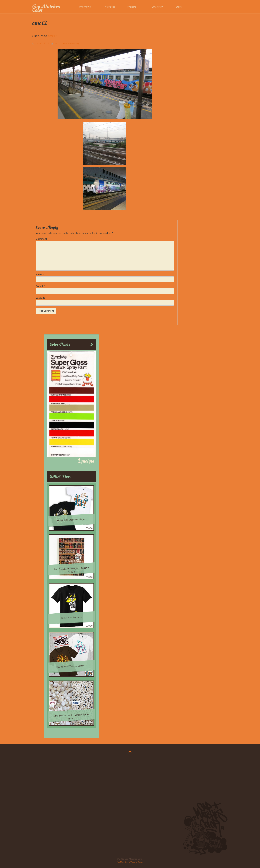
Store (179, 7)
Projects (133, 7)
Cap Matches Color (46, 8)
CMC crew (158, 7)
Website (41, 298)
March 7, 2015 (42, 44)
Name (39, 275)
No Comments (71, 44)
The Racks (110, 7)
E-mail (39, 286)
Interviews (85, 7)
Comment (41, 239)
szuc (56, 44)
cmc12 (53, 36)
